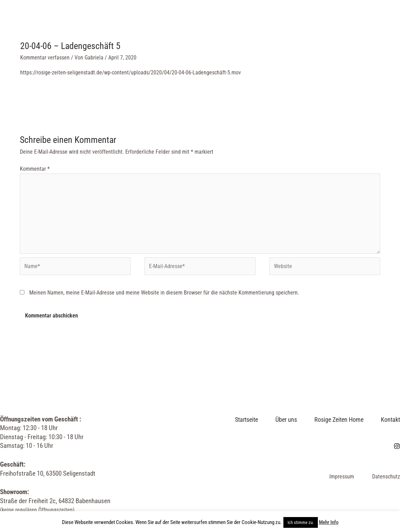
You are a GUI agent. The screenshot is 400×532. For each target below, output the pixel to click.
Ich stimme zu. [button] (301, 522)
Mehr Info (329, 522)
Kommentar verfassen (45, 58)
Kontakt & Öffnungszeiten (291, 21)
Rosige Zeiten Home (208, 21)
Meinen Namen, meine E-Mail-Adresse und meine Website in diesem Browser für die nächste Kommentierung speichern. (164, 293)
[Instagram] (363, 22)
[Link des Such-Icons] (378, 21)
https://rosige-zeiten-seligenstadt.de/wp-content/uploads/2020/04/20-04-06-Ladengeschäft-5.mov (131, 72)
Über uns (150, 21)
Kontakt (390, 420)
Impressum (342, 477)
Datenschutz (386, 477)
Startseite (105, 21)
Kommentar (35, 169)
